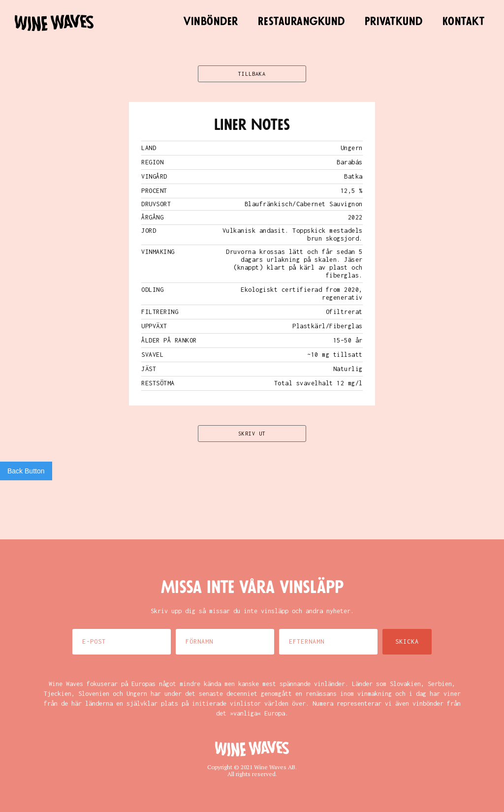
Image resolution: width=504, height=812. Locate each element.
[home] (54, 23)
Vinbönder (211, 22)
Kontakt (464, 22)
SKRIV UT (252, 434)
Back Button (26, 471)
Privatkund (394, 22)
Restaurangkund (301, 22)
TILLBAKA (252, 74)
